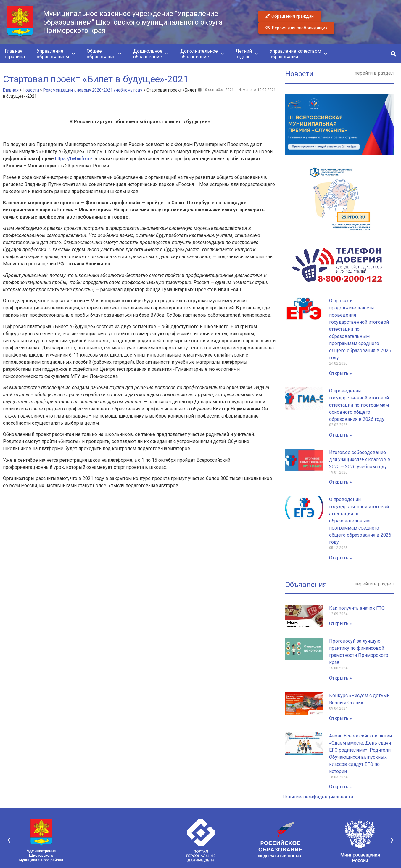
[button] (393, 54)
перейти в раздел (374, 73)
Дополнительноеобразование (202, 54)
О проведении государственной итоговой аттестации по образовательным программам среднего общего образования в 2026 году (360, 521)
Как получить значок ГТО (357, 608)
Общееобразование (104, 54)
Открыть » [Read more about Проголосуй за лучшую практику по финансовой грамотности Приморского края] (340, 678)
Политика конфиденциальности (318, 797)
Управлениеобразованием (56, 54)
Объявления (306, 585)
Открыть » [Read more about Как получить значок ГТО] (340, 624)
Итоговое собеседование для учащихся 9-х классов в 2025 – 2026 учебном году (360, 459)
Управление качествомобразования (298, 54)
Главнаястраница (15, 54)
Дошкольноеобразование (151, 54)
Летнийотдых (247, 54)
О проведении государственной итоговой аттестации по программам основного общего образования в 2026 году (359, 405)
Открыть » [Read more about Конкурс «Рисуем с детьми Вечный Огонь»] (340, 718)
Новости (299, 74)
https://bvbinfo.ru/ (74, 159)
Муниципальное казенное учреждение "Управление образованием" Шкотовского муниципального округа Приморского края (133, 22)
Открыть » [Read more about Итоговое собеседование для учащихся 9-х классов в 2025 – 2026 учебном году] (340, 482)
